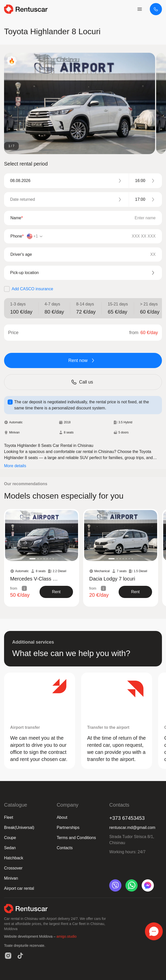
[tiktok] (20, 956)
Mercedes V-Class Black (35, 579)
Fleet (9, 817)
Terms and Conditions (76, 838)
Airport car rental (19, 888)
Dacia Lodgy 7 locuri (112, 579)
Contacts (65, 848)
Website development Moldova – (30, 936)
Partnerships (68, 828)
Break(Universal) (19, 828)
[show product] (56, 592)
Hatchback (14, 858)
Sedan (10, 848)
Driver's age (21, 254)
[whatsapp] (132, 885)
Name (17, 218)
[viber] (115, 885)
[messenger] (148, 885)
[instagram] (8, 956)
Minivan (11, 878)
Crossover (13, 868)
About (62, 817)
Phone (17, 236)
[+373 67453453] (156, 9)
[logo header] (26, 9)
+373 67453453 (127, 818)
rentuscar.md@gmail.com (132, 828)
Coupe (10, 838)
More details (15, 466)
